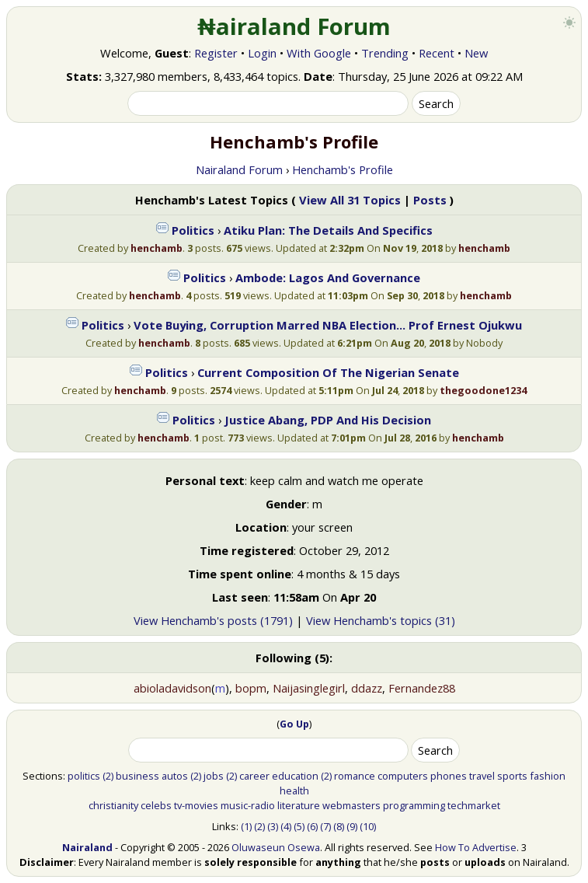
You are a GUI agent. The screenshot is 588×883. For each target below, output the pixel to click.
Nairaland (87, 847)
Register (216, 53)
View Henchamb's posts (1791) (213, 620)
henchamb (157, 248)
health (294, 791)
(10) (368, 826)
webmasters (351, 805)
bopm (251, 688)
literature (299, 805)
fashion (548, 776)
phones (449, 776)
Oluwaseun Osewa (276, 847)
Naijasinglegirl (309, 688)
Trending (385, 53)
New (476, 53)
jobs (214, 776)
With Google (319, 53)
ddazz (367, 688)
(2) (108, 776)
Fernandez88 (422, 688)
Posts (430, 200)
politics (84, 776)
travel (482, 776)
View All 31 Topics (350, 200)
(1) (246, 826)
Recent (437, 53)
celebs (156, 805)
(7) (325, 826)
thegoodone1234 (483, 390)
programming (414, 805)
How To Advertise (476, 847)
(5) (299, 826)
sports (512, 776)
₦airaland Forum (294, 26)
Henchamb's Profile (343, 169)
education (295, 776)
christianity (113, 805)
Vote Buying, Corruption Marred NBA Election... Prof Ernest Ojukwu (328, 325)
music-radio (248, 805)
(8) (339, 826)
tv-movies (196, 805)
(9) (352, 826)
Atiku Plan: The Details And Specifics (328, 230)
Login (262, 53)
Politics (193, 230)
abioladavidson (172, 688)
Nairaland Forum (239, 169)
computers (403, 776)
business (137, 776)
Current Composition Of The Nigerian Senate (328, 372)
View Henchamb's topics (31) (381, 620)
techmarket (474, 805)
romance (355, 776)
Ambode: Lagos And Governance (328, 277)
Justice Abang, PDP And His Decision (328, 420)
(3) (273, 826)
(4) (286, 826)
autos (175, 776)
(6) (312, 826)
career (254, 776)
